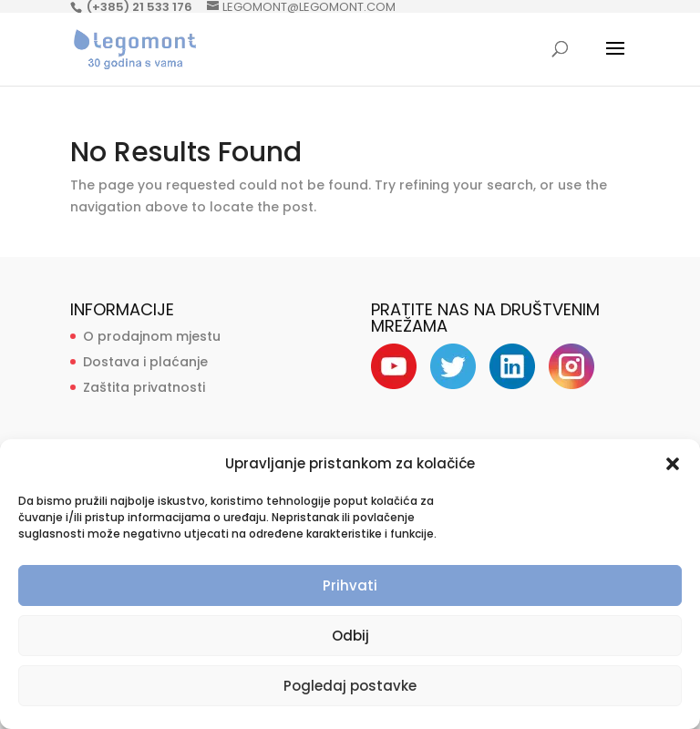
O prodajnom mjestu (152, 336)
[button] (673, 464)
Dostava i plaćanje (145, 362)
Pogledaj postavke (350, 686)
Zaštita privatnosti (144, 387)
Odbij (350, 636)
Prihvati (350, 585)
